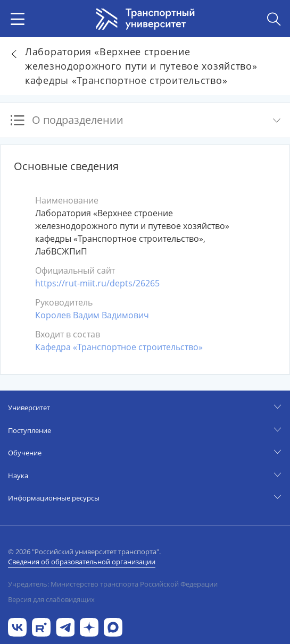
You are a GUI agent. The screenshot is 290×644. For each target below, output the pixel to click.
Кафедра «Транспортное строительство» (119, 347)
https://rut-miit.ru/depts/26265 (97, 283)
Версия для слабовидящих (51, 599)
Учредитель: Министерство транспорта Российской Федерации (113, 584)
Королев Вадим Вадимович (92, 315)
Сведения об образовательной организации (82, 562)
